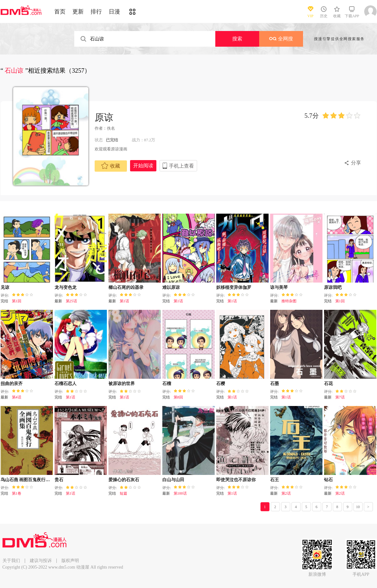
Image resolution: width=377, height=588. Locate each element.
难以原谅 (171, 287)
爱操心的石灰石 (124, 480)
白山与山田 (173, 480)
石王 (275, 480)
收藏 (111, 166)
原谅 (104, 117)
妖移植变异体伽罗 (234, 287)
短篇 (123, 493)
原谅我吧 (333, 287)
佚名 (111, 128)
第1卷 (17, 493)
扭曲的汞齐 (12, 384)
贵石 (59, 480)
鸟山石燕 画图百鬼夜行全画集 (30, 480)
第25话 (71, 301)
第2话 (286, 493)
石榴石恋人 (65, 384)
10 (358, 507)
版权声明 (70, 561)
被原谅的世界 (122, 384)
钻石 (328, 480)
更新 (78, 12)
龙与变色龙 (65, 287)
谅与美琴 (279, 287)
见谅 (5, 287)
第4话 (17, 397)
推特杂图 (289, 301)
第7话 (340, 397)
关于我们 (11, 561)
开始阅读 (143, 166)
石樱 (221, 384)
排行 (96, 12)
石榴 (167, 384)
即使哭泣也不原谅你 (236, 480)
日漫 (114, 12)
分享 (356, 163)
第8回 (178, 397)
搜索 (237, 39)
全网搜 (281, 39)
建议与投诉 (41, 561)
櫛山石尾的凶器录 (126, 287)
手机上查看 (181, 166)
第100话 (180, 493)
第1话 (124, 301)
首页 (60, 12)
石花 (328, 384)
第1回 (17, 301)
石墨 (275, 384)
